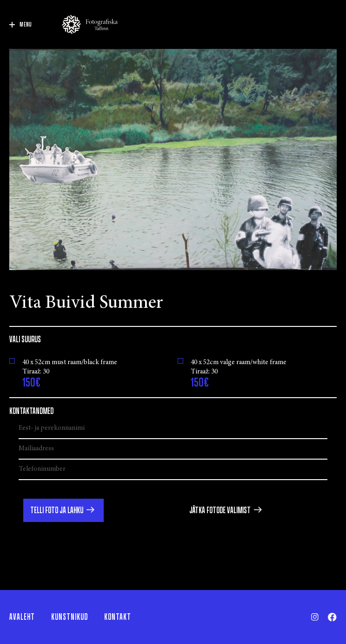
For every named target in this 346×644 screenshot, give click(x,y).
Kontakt (118, 617)
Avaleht (22, 617)
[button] (63, 510)
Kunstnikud (70, 617)
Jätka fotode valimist (220, 510)
